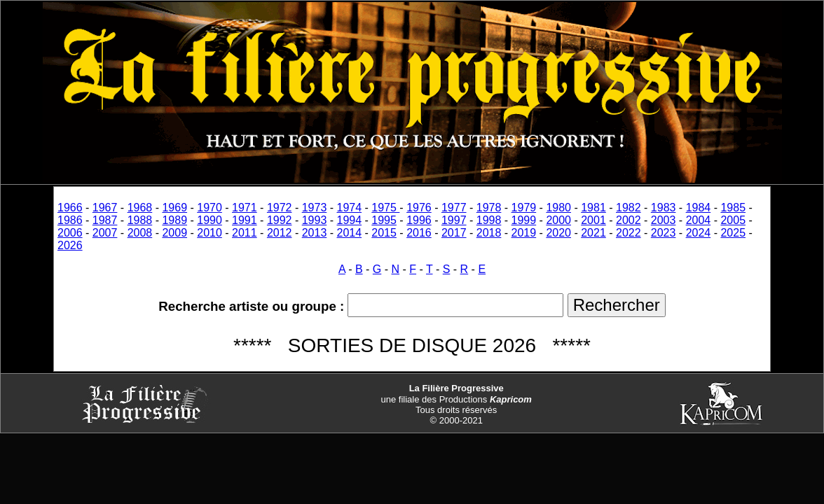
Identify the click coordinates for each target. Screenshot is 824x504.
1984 (699, 208)
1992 (280, 220)
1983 (664, 208)
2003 (664, 220)
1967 (105, 208)
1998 (489, 220)
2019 (524, 233)
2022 (629, 233)
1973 (315, 208)
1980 (558, 208)
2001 (593, 220)
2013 (315, 233)
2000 (558, 220)
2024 (699, 233)
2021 (593, 233)
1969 (174, 208)
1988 (140, 220)
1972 (280, 208)
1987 (105, 220)
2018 (489, 233)
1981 (593, 208)
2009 (174, 233)
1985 (733, 208)
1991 (245, 220)
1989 (174, 220)
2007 (105, 233)
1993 (315, 220)
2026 (70, 245)
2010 (210, 233)
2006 (70, 233)
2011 (245, 233)
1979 (524, 208)
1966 (70, 208)
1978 (489, 208)
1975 (385, 208)
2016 (419, 233)
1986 (70, 220)
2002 (629, 220)
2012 (280, 233)
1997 (454, 220)
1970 (210, 208)
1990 (210, 220)
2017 (454, 233)
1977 (454, 208)
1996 (419, 220)
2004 (699, 220)
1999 (524, 220)
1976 (419, 208)
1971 (245, 208)
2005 (733, 220)
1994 (350, 220)
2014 (350, 233)
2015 (384, 233)
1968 (140, 208)
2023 (664, 233)
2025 (733, 233)
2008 (140, 233)
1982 (629, 208)
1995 (384, 220)
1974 (350, 208)
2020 (558, 233)
